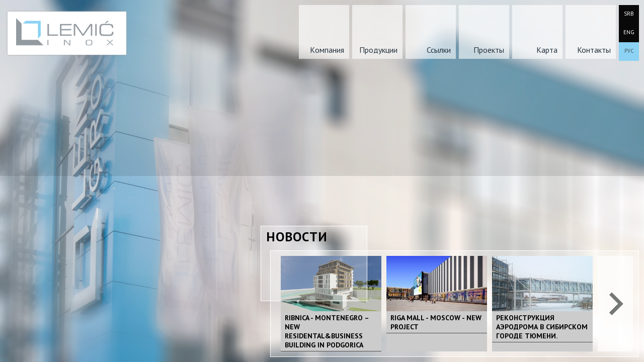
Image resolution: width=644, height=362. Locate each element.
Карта (547, 50)
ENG (629, 32)
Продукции (378, 50)
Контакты (594, 50)
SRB (629, 14)
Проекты (489, 50)
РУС (629, 51)
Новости (297, 237)
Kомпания (327, 50)
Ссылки (439, 50)
